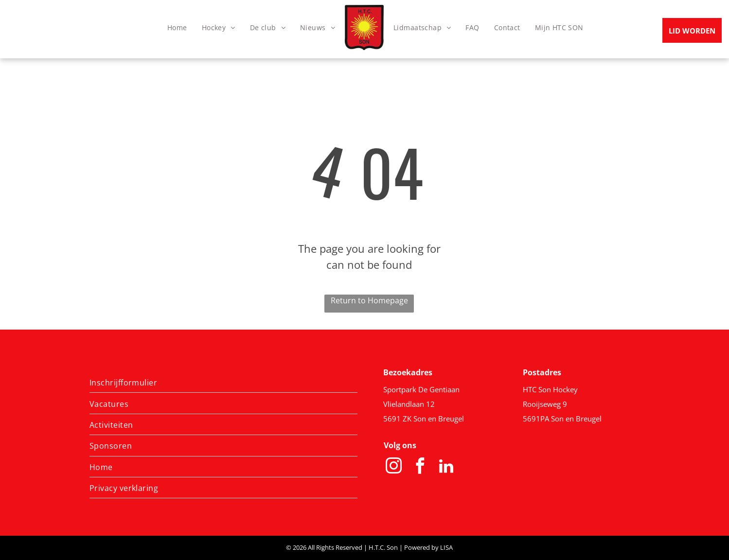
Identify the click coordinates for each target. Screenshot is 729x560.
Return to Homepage (369, 300)
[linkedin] (446, 467)
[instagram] (394, 467)
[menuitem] (177, 27)
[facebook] (420, 467)
